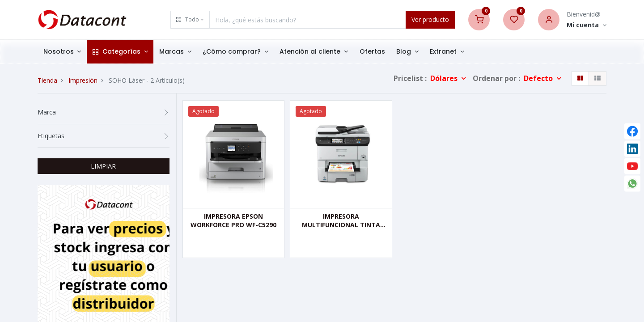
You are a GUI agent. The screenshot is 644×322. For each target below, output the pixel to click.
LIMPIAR (103, 166)
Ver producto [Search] (430, 19)
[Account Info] (587, 25)
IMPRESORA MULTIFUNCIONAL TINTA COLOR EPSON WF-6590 (341, 221)
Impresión (83, 80)
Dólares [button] (445, 78)
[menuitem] (372, 52)
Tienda (47, 80)
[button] (190, 20)
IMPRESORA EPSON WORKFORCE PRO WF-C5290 (233, 221)
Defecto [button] (539, 78)
